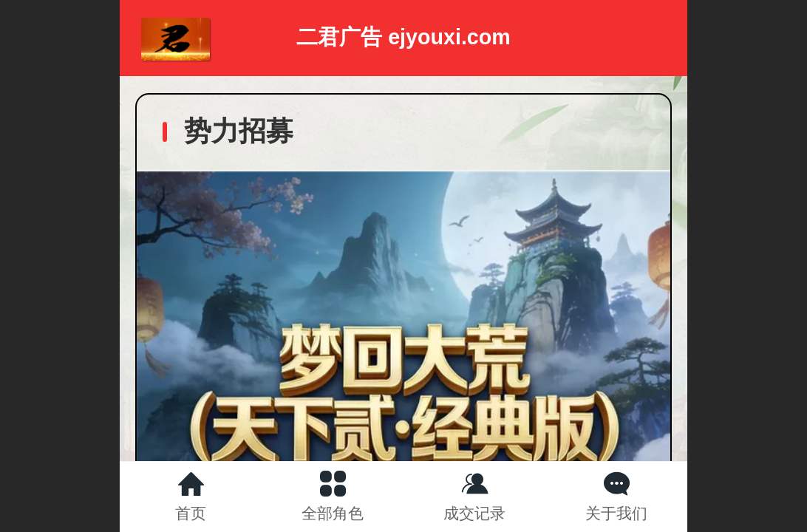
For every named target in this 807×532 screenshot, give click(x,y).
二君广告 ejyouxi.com (403, 37)
